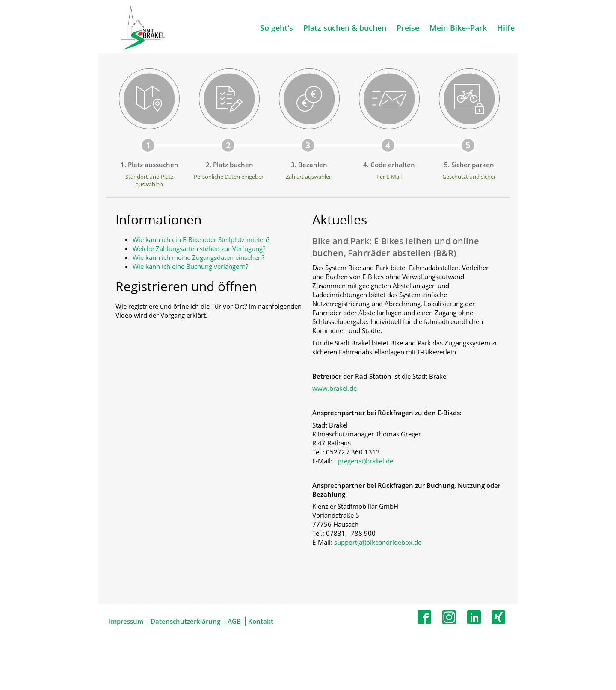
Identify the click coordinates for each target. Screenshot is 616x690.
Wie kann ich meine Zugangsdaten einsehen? (198, 257)
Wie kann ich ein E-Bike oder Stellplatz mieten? (201, 239)
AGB (234, 621)
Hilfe (506, 28)
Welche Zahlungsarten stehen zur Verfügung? (199, 248)
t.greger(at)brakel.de (364, 461)
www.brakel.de (335, 388)
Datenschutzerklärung (185, 621)
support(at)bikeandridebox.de (378, 542)
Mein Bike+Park (458, 28)
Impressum (126, 621)
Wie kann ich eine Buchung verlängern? (190, 266)
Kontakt (261, 621)
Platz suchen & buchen (345, 28)
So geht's (277, 28)
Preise (408, 28)
